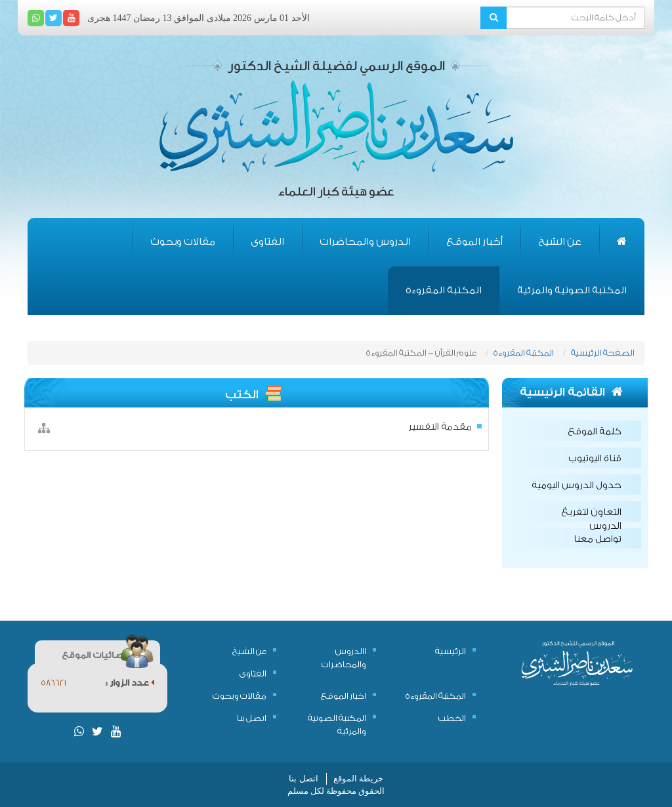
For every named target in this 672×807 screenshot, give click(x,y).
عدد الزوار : (130, 683)
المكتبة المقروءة (444, 290)
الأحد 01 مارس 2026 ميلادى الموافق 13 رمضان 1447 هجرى (199, 18)
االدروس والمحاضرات (344, 658)
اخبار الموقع (344, 696)
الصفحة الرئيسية (603, 353)
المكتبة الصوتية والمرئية (572, 290)
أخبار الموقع (474, 242)
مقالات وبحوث (183, 242)
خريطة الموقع (358, 778)
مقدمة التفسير (440, 427)
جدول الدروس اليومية (577, 486)
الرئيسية (451, 651)
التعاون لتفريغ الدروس (591, 514)
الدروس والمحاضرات (365, 242)
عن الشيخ (560, 242)
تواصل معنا (598, 539)
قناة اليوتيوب (595, 459)
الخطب (452, 718)
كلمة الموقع (595, 432)
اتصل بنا (252, 718)
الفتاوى (267, 242)
